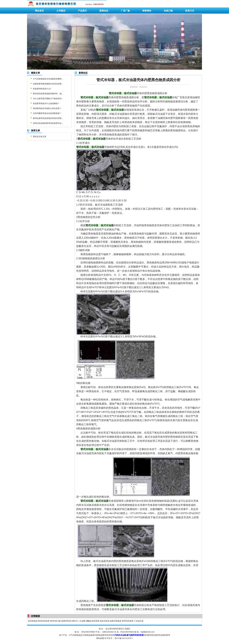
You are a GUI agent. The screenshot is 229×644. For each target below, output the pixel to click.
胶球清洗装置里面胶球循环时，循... (48, 94)
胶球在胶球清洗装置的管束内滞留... (48, 118)
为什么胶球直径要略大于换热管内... (48, 99)
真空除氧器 (33, 621)
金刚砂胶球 (165, 635)
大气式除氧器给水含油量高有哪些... (48, 79)
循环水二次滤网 (79, 621)
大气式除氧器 (74, 635)
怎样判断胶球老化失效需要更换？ (47, 113)
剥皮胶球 (156, 635)
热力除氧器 (85, 635)
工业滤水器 (139, 621)
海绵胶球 (148, 635)
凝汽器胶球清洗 (65, 621)
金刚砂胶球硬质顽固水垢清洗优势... (48, 84)
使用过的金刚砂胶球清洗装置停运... (48, 123)
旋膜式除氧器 (116, 621)
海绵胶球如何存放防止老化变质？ (47, 108)
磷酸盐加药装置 (93, 621)
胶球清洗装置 (44, 621)
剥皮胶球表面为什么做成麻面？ (46, 103)
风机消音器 (105, 621)
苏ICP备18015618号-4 (124, 638)
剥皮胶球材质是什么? (42, 89)
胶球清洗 (54, 621)
